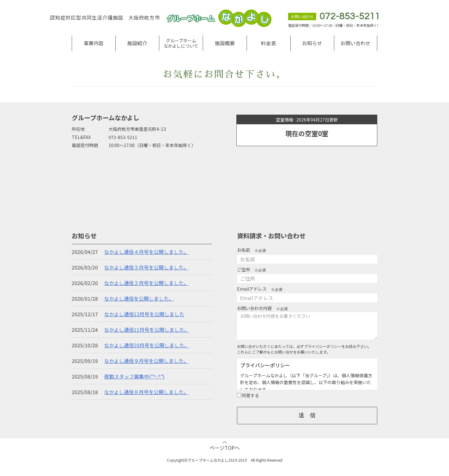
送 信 (307, 415)
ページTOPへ (225, 448)
